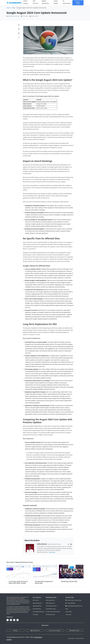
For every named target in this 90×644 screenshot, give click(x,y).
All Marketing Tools (50, 614)
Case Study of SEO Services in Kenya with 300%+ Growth (18, 582)
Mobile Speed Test (50, 600)
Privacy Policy (71, 638)
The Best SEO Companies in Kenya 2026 (44, 582)
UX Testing (35, 614)
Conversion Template (55, 631)
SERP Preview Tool (50, 603)
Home (8, 8)
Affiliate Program (75, 631)
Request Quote (78, 3)
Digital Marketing (37, 606)
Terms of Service (80, 638)
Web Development (37, 603)
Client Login (68, 614)
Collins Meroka (16, 16)
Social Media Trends (51, 609)
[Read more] (52, 552)
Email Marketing (37, 609)
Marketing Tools (35, 631)
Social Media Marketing (38, 612)
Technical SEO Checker (51, 606)
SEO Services (36, 600)
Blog (13, 8)
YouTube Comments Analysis (53, 612)
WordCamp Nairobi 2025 (69, 581)
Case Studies (69, 612)
